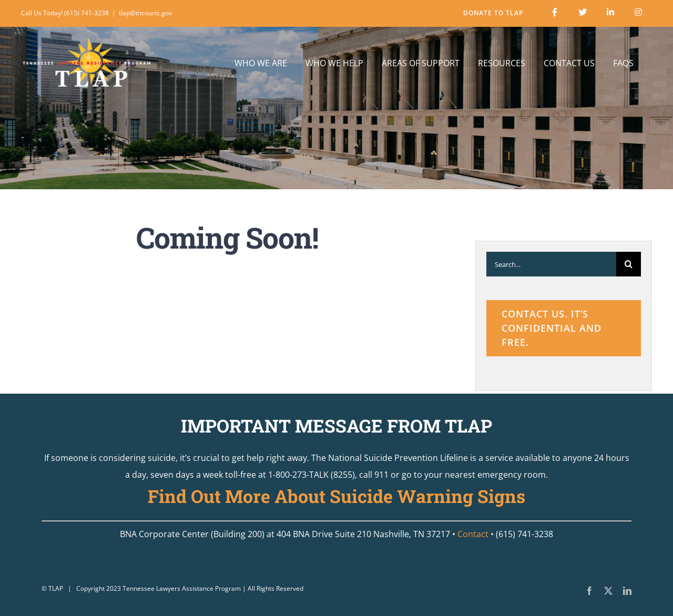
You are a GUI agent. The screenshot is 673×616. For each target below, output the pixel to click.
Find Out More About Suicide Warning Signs (336, 496)
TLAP (56, 588)
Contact (473, 534)
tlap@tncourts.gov (145, 13)
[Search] (629, 264)
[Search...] (551, 264)
